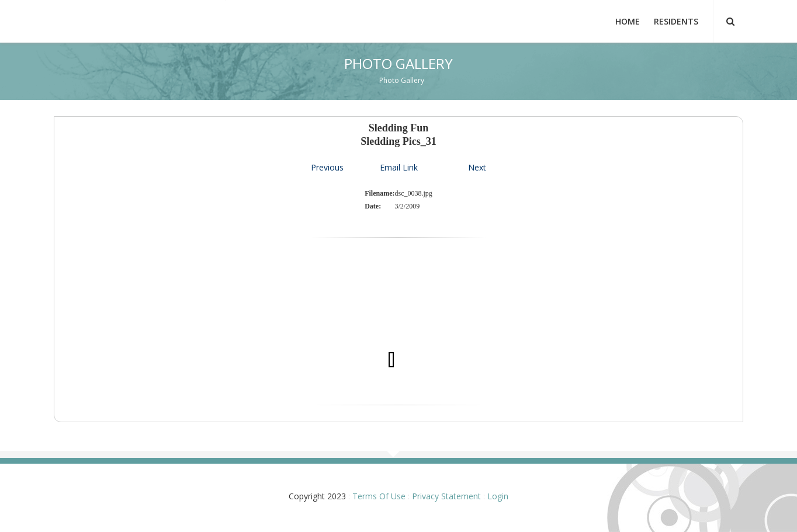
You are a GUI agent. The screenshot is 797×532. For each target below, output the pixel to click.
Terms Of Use (379, 496)
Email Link (399, 167)
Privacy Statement (446, 496)
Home (628, 21)
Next (477, 167)
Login (498, 496)
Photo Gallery (402, 80)
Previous (327, 167)
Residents (676, 21)
